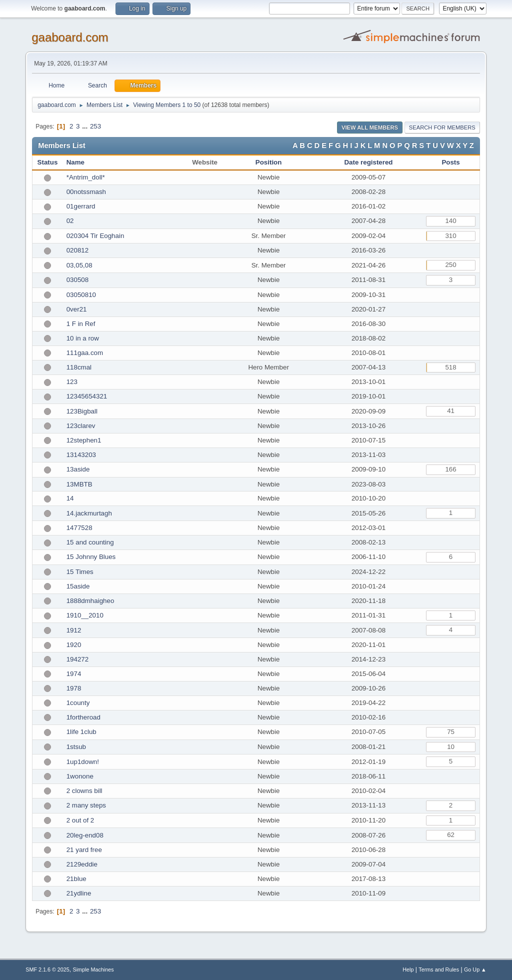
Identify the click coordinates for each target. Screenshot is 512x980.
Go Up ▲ (475, 969)
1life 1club (81, 732)
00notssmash (86, 192)
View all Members (370, 127)
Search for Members (442, 127)
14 (70, 498)
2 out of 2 (80, 820)
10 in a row (83, 338)
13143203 (81, 455)
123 (72, 382)
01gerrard (81, 206)
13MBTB (79, 484)
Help (408, 969)
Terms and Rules (439, 969)
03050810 (81, 295)
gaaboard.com (70, 37)
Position (269, 162)
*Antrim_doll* (86, 177)
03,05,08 (79, 265)
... (86, 126)
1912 (74, 630)
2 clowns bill (84, 791)
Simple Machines (93, 969)
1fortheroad (83, 717)
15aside (78, 586)
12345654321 (87, 396)
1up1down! (83, 762)
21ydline (79, 893)
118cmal (79, 367)
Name (75, 162)
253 (95, 126)
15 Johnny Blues (91, 557)
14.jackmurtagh (89, 513)
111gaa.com (85, 353)
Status (48, 162)
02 (70, 221)
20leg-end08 (85, 835)
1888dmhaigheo (90, 601)
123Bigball (82, 411)
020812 (77, 250)
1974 (74, 674)
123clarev (81, 426)
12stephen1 (84, 440)
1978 (74, 688)
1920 (74, 645)
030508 (77, 280)
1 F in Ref (81, 324)
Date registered (368, 162)
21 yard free (84, 850)
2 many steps (86, 805)
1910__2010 (85, 615)
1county (78, 703)
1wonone (80, 776)
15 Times (80, 572)
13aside (78, 469)
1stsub (76, 747)
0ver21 (77, 309)
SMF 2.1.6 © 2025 (47, 969)
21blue (76, 879)
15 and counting (90, 542)
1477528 (79, 528)
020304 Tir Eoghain (95, 236)
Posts (450, 162)
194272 (77, 659)
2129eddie (82, 864)
